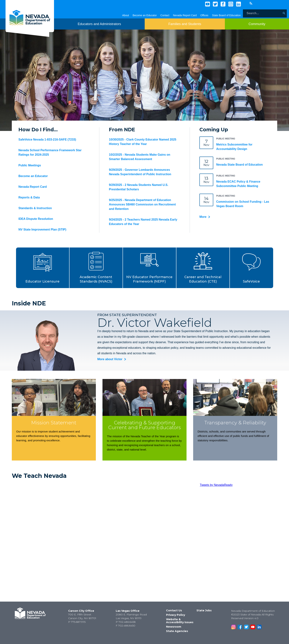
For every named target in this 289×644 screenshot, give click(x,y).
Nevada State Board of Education (240, 165)
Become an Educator (145, 15)
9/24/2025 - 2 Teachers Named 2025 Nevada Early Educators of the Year (143, 222)
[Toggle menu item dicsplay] (99, 24)
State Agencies (177, 631)
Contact (165, 15)
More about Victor (110, 359)
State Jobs (204, 610)
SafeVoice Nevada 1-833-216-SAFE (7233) (47, 140)
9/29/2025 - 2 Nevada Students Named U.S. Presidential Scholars (139, 187)
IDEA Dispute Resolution (36, 219)
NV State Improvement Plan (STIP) (42, 230)
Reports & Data (29, 197)
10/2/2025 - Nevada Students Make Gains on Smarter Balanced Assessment (140, 157)
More (203, 217)
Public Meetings (30, 165)
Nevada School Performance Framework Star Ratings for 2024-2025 (50, 152)
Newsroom (174, 627)
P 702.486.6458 (126, 622)
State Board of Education (226, 15)
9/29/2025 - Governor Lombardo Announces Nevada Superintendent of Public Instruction (140, 172)
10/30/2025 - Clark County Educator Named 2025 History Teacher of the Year (143, 142)
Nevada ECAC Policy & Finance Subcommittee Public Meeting (238, 184)
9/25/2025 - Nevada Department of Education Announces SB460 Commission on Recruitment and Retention (142, 204)
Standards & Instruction (35, 208)
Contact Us (174, 610)
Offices (204, 15)
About (126, 15)
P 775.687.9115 (77, 622)
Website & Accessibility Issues (180, 621)
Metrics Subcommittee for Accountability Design (234, 147)
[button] (43, 268)
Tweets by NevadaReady (216, 485)
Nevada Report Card (185, 15)
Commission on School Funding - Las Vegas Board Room (243, 204)
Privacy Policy (176, 615)
